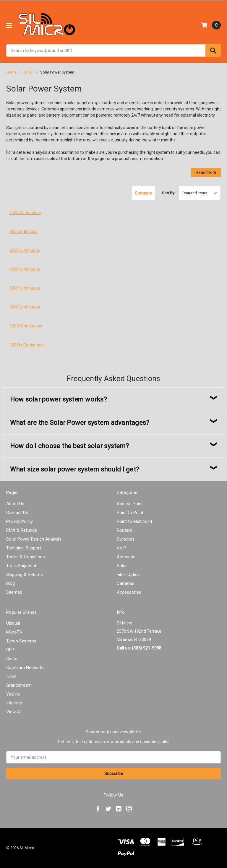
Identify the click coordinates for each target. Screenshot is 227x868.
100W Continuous (26, 326)
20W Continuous (25, 250)
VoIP (121, 548)
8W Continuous (23, 231)
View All (14, 712)
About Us (15, 504)
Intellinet (14, 703)
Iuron (11, 676)
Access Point (130, 504)
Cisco (12, 659)
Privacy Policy (20, 521)
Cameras (126, 583)
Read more (206, 172)
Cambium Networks (25, 668)
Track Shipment (21, 566)
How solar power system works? (59, 399)
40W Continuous (25, 269)
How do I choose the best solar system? (70, 446)
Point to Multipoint (134, 521)
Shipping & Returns (25, 575)
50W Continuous (25, 288)
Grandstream (19, 685)
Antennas (126, 557)
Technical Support (24, 548)
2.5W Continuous (25, 213)
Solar (122, 566)
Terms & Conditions (26, 557)
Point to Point (130, 513)
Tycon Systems (21, 641)
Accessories (129, 592)
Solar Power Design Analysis (34, 539)
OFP (10, 650)
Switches (126, 539)
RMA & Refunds (22, 530)
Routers (124, 530)
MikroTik (14, 632)
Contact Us (17, 513)
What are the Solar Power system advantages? (80, 423)
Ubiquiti (13, 623)
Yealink (13, 694)
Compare (144, 193)
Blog (10, 583)
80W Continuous (25, 307)
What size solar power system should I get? (75, 469)
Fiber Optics (128, 575)
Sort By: (168, 193)
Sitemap (14, 592)
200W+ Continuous (27, 345)
